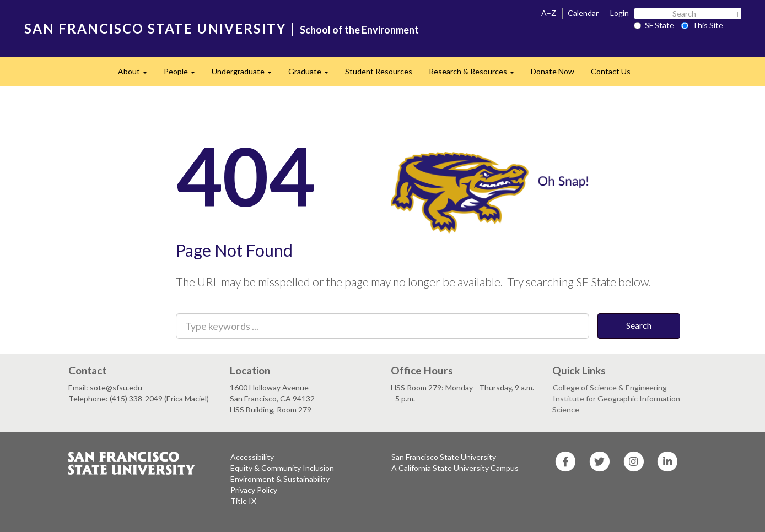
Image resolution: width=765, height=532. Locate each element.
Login (619, 13)
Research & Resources (476, 75)
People (184, 75)
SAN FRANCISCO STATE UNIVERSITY (155, 28)
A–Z (549, 13)
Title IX (243, 501)
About (137, 75)
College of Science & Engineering (610, 387)
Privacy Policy (254, 490)
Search (639, 325)
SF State (654, 25)
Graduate (313, 75)
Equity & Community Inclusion (282, 468)
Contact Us (611, 71)
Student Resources (379, 71)
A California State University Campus (455, 468)
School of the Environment (359, 30)
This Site (702, 25)
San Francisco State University (444, 457)
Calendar (583, 13)
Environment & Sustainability (280, 479)
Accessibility (252, 457)
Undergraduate (246, 75)
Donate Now (553, 71)
